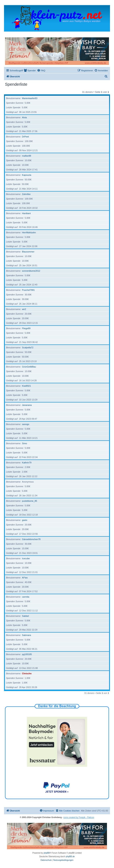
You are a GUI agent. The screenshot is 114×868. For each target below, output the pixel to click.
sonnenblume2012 (31, 271)
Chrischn (27, 673)
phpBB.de (70, 857)
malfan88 (27, 156)
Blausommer (28, 252)
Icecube (26, 558)
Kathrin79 (27, 463)
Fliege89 (26, 328)
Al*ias (25, 578)
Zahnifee (26, 194)
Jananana (27, 405)
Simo (25, 443)
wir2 (24, 309)
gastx (25, 520)
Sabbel (25, 616)
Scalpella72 (28, 348)
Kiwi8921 (27, 386)
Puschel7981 (28, 290)
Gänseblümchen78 (31, 539)
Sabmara (27, 635)
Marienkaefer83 (30, 98)
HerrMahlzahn (29, 232)
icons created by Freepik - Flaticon (79, 817)
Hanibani (26, 213)
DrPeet (25, 137)
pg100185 (27, 654)
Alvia (24, 117)
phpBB (47, 853)
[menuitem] (30, 71)
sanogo (26, 424)
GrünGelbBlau (29, 367)
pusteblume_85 (30, 501)
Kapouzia (27, 175)
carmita (26, 597)
